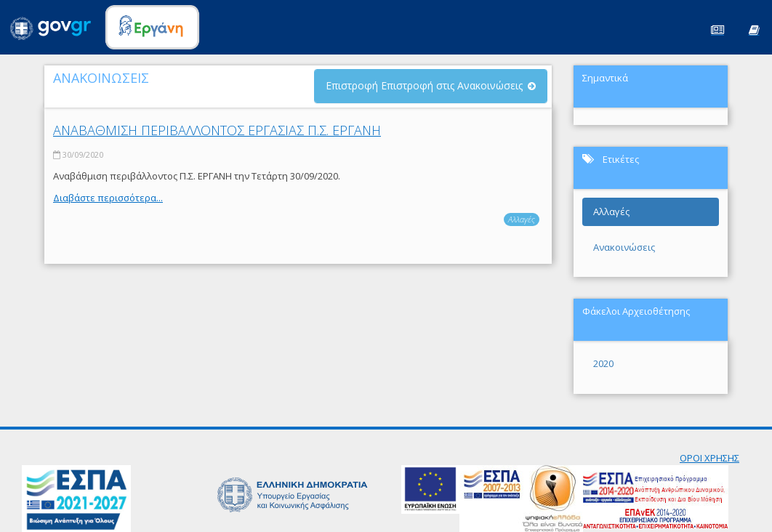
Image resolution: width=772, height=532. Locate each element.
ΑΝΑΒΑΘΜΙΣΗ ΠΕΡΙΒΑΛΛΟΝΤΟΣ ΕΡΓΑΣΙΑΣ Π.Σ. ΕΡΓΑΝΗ (217, 130)
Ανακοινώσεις (624, 247)
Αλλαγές (522, 219)
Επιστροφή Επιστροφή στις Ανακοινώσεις (424, 85)
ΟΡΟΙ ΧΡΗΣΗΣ (709, 458)
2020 (603, 363)
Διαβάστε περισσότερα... (108, 198)
